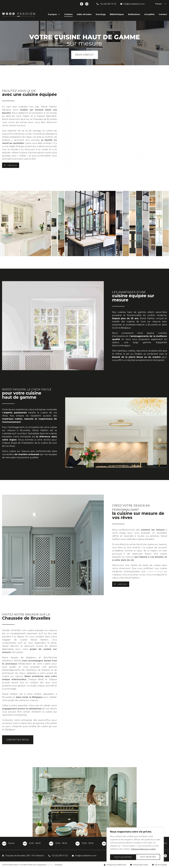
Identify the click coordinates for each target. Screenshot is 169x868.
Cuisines (68, 14)
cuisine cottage (155, 572)
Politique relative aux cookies (144, 851)
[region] (135, 846)
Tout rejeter (122, 857)
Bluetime (50, 865)
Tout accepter (148, 857)
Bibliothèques (117, 14)
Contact (163, 14)
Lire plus (12, 165)
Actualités (149, 14)
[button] (11, 165)
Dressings (101, 14)
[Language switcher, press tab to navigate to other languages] (160, 4)
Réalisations (134, 14)
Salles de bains (84, 14)
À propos (54, 14)
